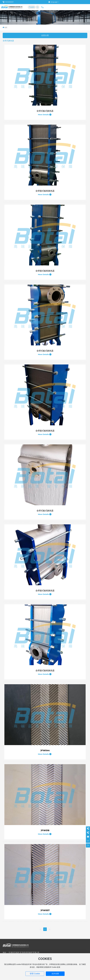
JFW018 (45, 830)
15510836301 (8, 2)
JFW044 (45, 750)
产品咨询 (32, 7)
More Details (45, 115)
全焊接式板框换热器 (45, 191)
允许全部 (55, 974)
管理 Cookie (35, 974)
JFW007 (45, 910)
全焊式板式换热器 (45, 111)
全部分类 (45, 35)
